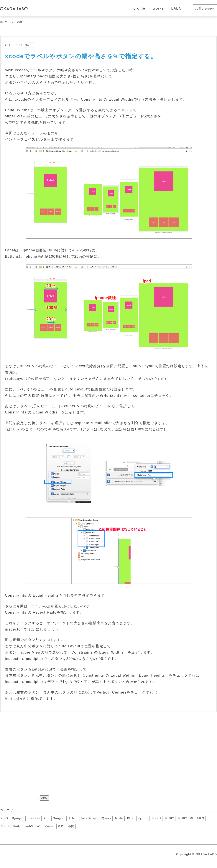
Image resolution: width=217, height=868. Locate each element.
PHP (131, 818)
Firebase (34, 818)
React (157, 818)
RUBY (170, 818)
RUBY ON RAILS (191, 818)
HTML (72, 818)
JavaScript (89, 818)
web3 (29, 826)
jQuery (106, 818)
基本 (61, 826)
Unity (17, 826)
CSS (5, 818)
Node (119, 818)
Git (47, 818)
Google (58, 818)
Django (17, 818)
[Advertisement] (108, 753)
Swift (18, 22)
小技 (71, 826)
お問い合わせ (205, 9)
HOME (5, 22)
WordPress (45, 826)
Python (143, 818)
